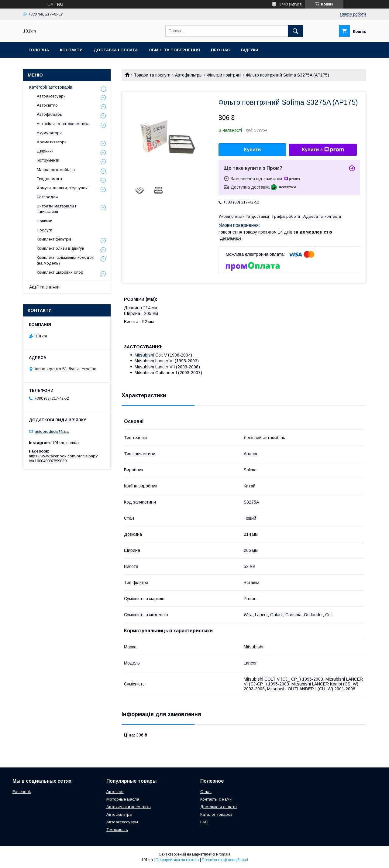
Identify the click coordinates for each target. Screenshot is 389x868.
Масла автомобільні (56, 170)
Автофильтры (189, 75)
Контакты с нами (216, 799)
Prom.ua (223, 854)
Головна (39, 50)
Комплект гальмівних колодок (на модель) (65, 260)
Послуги (45, 230)
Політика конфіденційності (225, 860)
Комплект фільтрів (54, 239)
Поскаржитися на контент (177, 860)
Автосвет (115, 792)
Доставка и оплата (219, 807)
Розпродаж (48, 197)
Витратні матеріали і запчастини (56, 209)
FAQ (204, 822)
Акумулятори (49, 133)
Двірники (45, 151)
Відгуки (250, 50)
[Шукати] (295, 31)
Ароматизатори (52, 142)
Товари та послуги (152, 75)
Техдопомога (49, 179)
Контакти (71, 50)
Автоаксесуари (51, 96)
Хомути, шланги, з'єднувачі (63, 188)
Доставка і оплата (116, 50)
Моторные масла (123, 799)
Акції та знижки (44, 287)
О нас (206, 792)
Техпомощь (117, 830)
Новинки (45, 221)
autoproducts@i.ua (52, 431)
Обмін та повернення (174, 50)
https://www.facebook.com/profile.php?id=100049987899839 (63, 458)
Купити (253, 150)
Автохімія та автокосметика (63, 124)
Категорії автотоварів (51, 87)
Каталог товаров (216, 814)
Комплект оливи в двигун (60, 248)
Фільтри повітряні (224, 75)
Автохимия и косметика (129, 807)
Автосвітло (47, 105)
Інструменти (48, 160)
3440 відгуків (291, 4)
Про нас (220, 50)
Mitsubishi (144, 355)
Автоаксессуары (122, 822)
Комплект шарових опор (60, 272)
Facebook (22, 792)
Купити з (323, 150)
